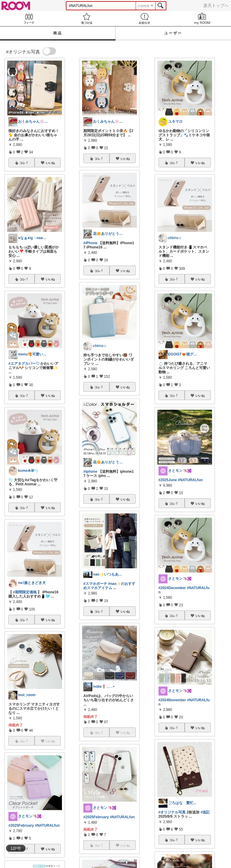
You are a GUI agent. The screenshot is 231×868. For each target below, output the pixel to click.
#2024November (172, 700)
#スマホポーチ (95, 584)
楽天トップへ (216, 5)
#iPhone (90, 243)
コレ (24, 163)
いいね (50, 163)
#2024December (172, 588)
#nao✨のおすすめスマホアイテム (109, 586)
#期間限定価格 (25, 592)
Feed (29, 19)
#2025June (168, 480)
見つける (87, 19)
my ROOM (202, 19)
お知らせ (144, 19)
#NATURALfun (47, 825)
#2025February (21, 825)
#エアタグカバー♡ (24, 364)
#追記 (205, 812)
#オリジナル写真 (172, 812)
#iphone (90, 472)
